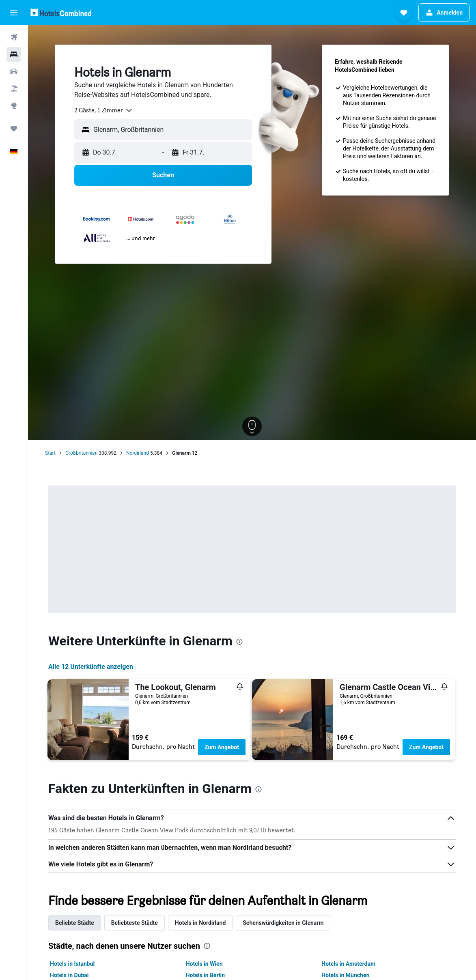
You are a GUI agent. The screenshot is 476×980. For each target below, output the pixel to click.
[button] (14, 13)
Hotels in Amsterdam (348, 964)
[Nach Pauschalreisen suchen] (14, 88)
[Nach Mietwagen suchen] (14, 71)
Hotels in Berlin (205, 975)
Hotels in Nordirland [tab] (200, 923)
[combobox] (104, 110)
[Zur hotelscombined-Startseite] (61, 12)
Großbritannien (81, 453)
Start (50, 453)
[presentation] (239, 642)
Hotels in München (345, 975)
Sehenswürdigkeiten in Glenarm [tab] (283, 923)
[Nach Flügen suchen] (14, 37)
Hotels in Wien (204, 964)
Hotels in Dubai (69, 975)
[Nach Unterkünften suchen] (14, 54)
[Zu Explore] (14, 105)
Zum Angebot (222, 747)
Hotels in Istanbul (72, 964)
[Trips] (14, 129)
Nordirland (138, 453)
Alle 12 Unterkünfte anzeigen (91, 667)
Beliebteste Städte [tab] (135, 923)
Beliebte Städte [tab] (75, 923)
